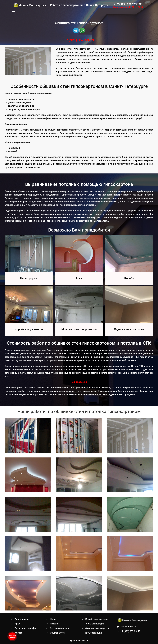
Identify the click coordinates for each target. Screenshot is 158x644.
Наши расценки (79, 382)
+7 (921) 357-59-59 (79, 40)
